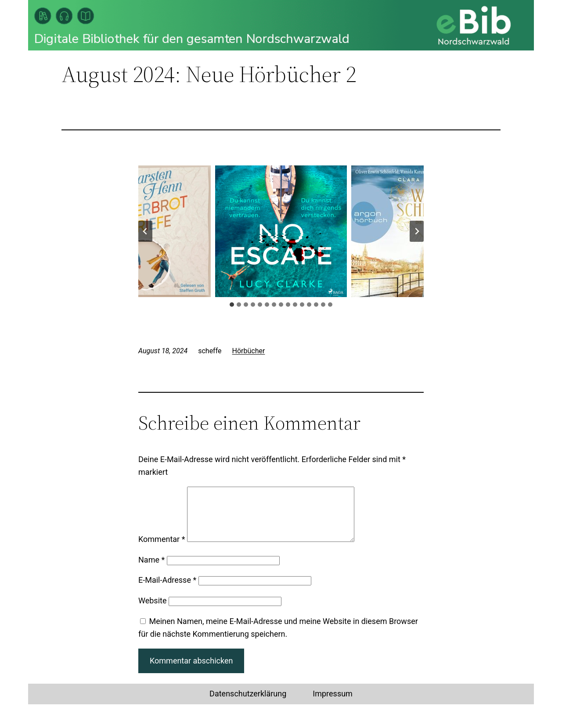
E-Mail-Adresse (167, 590)
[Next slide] (417, 231)
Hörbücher (249, 351)
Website (152, 611)
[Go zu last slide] (145, 231)
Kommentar (162, 550)
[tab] (232, 305)
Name (151, 570)
